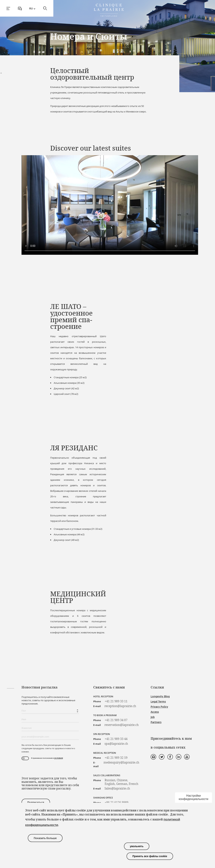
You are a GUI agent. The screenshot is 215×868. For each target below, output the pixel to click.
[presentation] (49, 769)
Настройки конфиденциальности (194, 797)
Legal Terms (158, 701)
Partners (156, 722)
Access (155, 712)
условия (59, 758)
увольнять (137, 846)
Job (153, 717)
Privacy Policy (159, 707)
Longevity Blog (160, 696)
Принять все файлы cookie (150, 856)
